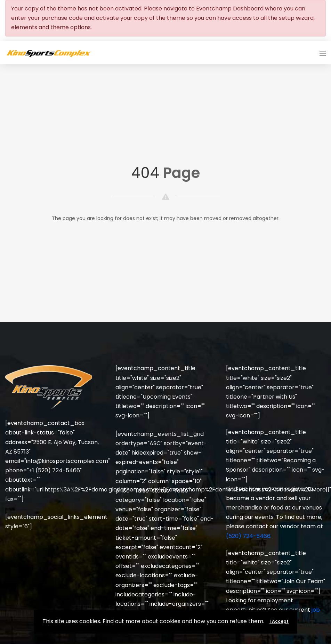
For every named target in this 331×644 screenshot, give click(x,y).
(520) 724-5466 (248, 536)
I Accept (279, 621)
